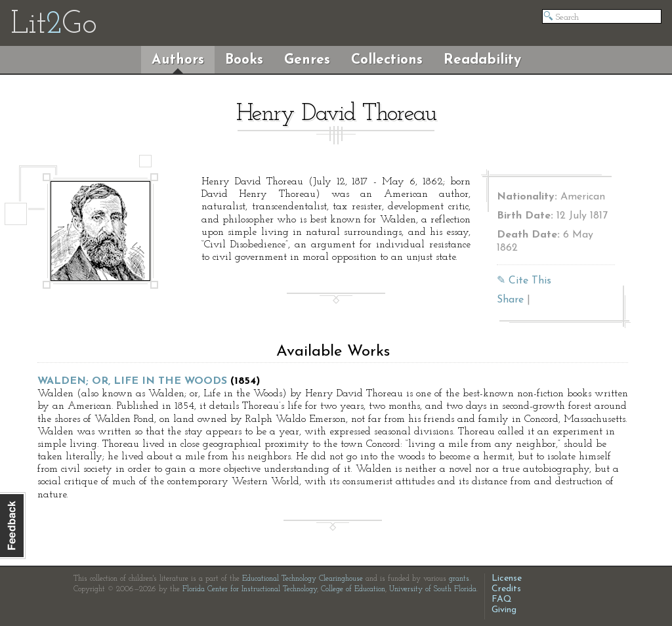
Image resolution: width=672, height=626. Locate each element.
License (507, 578)
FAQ (502, 599)
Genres (307, 60)
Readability (482, 60)
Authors (178, 60)
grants (459, 579)
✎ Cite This (524, 281)
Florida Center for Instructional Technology (250, 589)
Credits (506, 589)
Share (510, 300)
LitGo (53, 25)
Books (244, 60)
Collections (387, 60)
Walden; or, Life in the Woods (132, 381)
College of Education (353, 589)
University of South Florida (433, 589)
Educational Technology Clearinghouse (303, 579)
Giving (504, 610)
